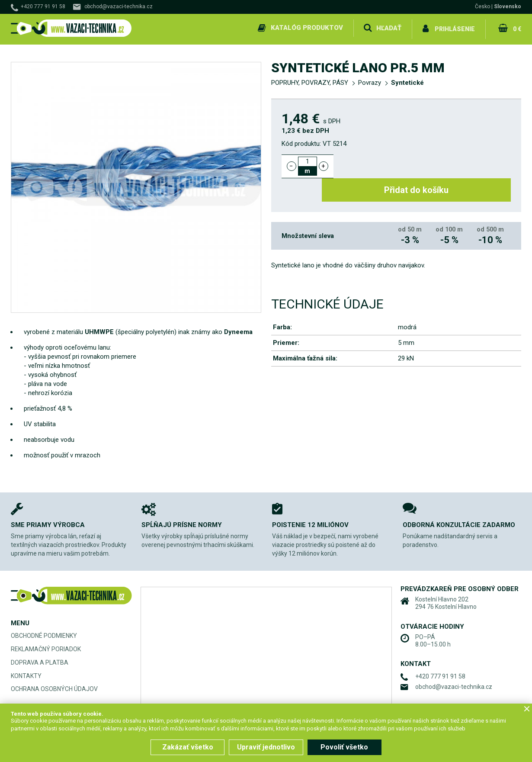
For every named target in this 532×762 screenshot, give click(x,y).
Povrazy (370, 80)
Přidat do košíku (427, 164)
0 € (516, 28)
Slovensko (508, 6)
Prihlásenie (455, 28)
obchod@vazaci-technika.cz (119, 6)
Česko (482, 6)
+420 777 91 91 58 (43, 6)
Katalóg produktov (306, 28)
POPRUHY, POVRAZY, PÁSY (310, 80)
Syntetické (407, 80)
